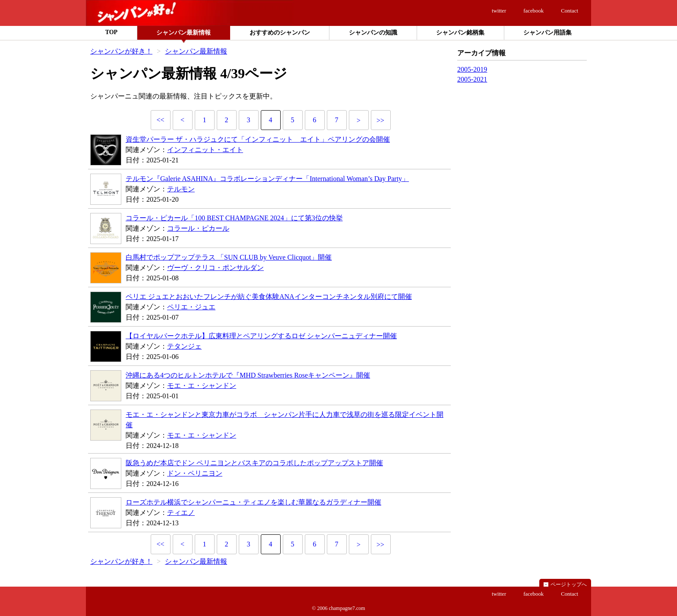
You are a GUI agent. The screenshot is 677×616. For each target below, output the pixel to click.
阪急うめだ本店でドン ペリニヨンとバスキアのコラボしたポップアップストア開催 (254, 463)
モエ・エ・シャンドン (202, 386)
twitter (499, 11)
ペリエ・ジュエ (191, 307)
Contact (569, 11)
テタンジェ (184, 346)
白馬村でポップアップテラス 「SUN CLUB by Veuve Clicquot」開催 (229, 257)
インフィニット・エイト (205, 150)
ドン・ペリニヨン (195, 473)
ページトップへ (569, 584)
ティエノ (181, 513)
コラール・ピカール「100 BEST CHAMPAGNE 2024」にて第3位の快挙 (234, 218)
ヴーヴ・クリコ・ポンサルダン (215, 268)
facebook (533, 11)
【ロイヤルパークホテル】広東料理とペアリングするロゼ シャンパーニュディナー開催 (261, 336)
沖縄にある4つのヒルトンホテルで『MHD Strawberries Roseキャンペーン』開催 (248, 375)
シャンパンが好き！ (121, 51)
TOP (112, 32)
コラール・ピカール (198, 228)
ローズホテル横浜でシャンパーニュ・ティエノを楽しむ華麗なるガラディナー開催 (253, 502)
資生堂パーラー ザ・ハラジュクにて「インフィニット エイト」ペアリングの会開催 (258, 139)
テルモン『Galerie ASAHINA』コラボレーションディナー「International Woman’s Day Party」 (267, 179)
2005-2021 (472, 79)
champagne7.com (347, 608)
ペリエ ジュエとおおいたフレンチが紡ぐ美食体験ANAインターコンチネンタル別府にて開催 (269, 297)
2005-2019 (472, 69)
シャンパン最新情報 (196, 51)
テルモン (181, 189)
